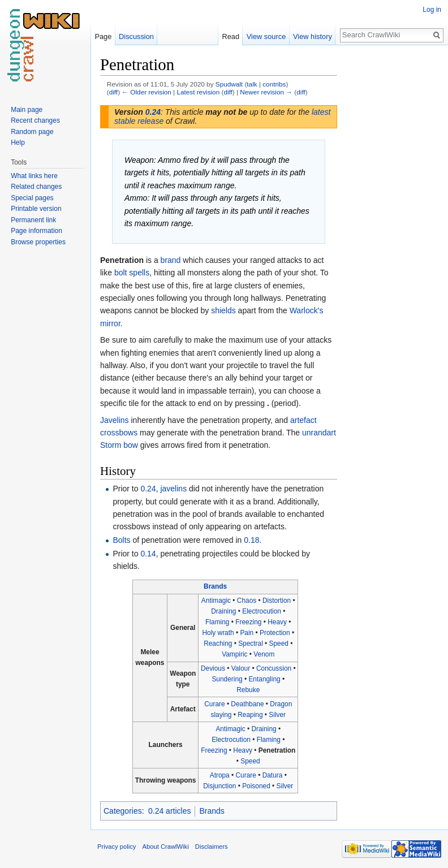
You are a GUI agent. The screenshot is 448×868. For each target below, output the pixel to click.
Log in (432, 10)
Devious (213, 668)
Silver (277, 715)
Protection (275, 633)
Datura (273, 775)
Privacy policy (117, 847)
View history (313, 36)
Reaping (250, 715)
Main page (27, 110)
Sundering (227, 679)
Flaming (217, 622)
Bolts (121, 540)
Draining (223, 611)
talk (252, 84)
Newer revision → (266, 92)
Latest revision (198, 92)
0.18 (251, 540)
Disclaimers (212, 847)
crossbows (119, 433)
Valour (241, 668)
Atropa (220, 775)
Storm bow (119, 445)
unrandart (319, 433)
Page (103, 36)
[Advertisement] (394, 224)
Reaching (218, 644)
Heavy (277, 622)
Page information (36, 231)
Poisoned (256, 786)
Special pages (32, 198)
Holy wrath (218, 633)
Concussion (274, 668)
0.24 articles (169, 811)
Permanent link (33, 220)
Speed (279, 644)
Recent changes (35, 120)
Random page (32, 132)
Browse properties (38, 242)
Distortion (277, 601)
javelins (173, 489)
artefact (303, 420)
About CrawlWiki (166, 847)
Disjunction (219, 786)
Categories (123, 811)
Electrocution (262, 611)
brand (171, 260)
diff (113, 92)
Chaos (247, 601)
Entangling (264, 679)
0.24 (153, 112)
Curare (214, 704)
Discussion (136, 36)
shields (223, 310)
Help (18, 142)
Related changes (36, 187)
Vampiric (234, 654)
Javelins (115, 420)
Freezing (248, 622)
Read (231, 36)
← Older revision (147, 92)
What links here (34, 176)
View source (266, 36)
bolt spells (132, 273)
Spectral (251, 644)
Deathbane (247, 704)
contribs (274, 84)
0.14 (148, 554)
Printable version (36, 209)
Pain (247, 633)
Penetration (277, 750)
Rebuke (248, 690)
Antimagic (216, 601)
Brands (215, 586)
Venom (264, 654)
